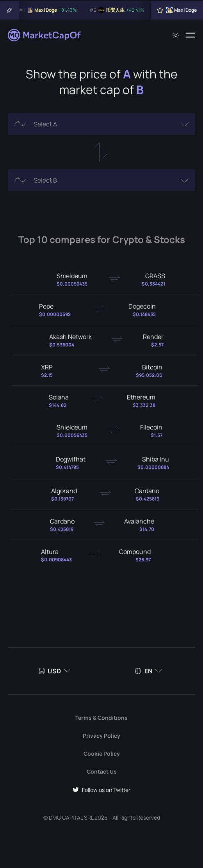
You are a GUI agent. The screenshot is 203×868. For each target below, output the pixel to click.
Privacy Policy (101, 736)
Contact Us (102, 771)
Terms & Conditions (101, 718)
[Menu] (190, 35)
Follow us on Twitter (101, 790)
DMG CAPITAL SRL (71, 817)
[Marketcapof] (45, 35)
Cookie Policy (102, 754)
